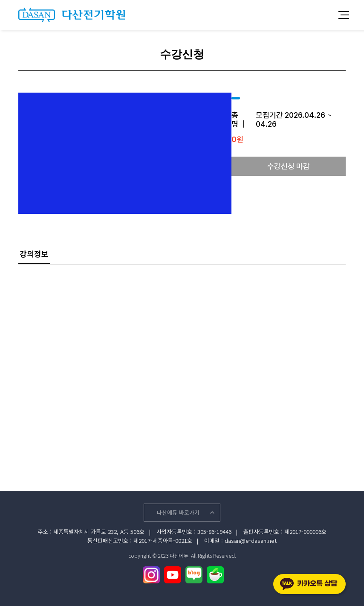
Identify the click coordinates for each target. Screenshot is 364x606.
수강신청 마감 (289, 166)
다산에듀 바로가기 (186, 512)
